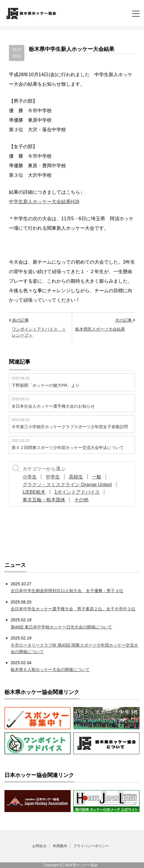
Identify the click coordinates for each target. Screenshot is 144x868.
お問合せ (39, 846)
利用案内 (60, 846)
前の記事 (19, 320)
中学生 (53, 477)
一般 (98, 477)
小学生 (30, 477)
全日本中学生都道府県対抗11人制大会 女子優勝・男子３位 (67, 591)
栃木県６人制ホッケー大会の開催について (50, 670)
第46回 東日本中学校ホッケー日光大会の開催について (61, 627)
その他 (82, 500)
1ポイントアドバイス (78, 492)
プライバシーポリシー (91, 846)
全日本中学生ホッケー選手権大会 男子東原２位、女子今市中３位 (73, 609)
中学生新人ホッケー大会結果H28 (44, 202)
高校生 (77, 477)
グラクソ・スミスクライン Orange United (68, 485)
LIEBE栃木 (34, 492)
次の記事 (125, 320)
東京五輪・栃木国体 (44, 500)
